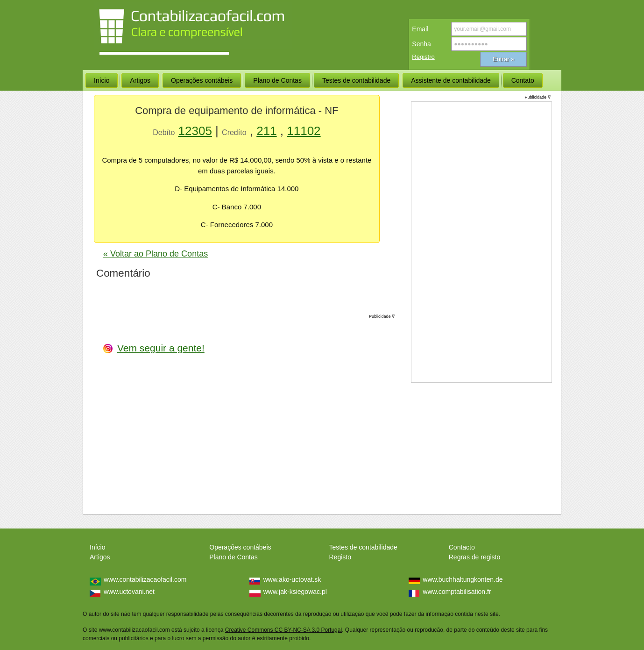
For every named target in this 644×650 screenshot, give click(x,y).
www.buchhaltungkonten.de (463, 579)
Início (97, 547)
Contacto (462, 547)
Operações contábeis (240, 547)
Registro (423, 57)
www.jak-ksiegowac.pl (295, 592)
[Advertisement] (325, 410)
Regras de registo (475, 557)
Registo (340, 557)
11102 (304, 131)
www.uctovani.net (129, 592)
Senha (421, 44)
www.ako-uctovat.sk (292, 579)
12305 (195, 131)
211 (266, 131)
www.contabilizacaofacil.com (145, 579)
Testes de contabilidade (363, 547)
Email (420, 29)
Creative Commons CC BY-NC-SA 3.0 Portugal (283, 630)
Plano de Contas (234, 557)
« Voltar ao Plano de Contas (156, 254)
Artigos (100, 557)
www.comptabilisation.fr (457, 592)
